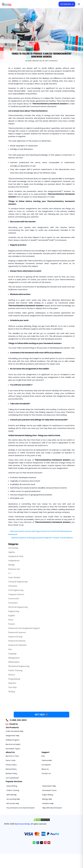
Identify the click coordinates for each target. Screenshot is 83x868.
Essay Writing (12, 786)
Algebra (12, 552)
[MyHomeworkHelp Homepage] (11, 4)
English (12, 615)
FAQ (43, 756)
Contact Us (46, 773)
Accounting (13, 548)
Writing (12, 691)
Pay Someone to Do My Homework (20, 808)
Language (12, 653)
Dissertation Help (49, 786)
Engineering (14, 611)
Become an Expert (13, 744)
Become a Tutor (12, 756)
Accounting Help (13, 799)
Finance (12, 624)
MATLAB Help (12, 795)
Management (14, 658)
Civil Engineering (16, 590)
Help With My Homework (52, 808)
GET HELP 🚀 (41, 715)
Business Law (14, 569)
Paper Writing (48, 795)
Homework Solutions (17, 645)
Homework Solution (17, 641)
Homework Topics (13, 749)
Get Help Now (67, 4)
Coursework (14, 598)
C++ (10, 573)
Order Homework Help (15, 731)
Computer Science (16, 594)
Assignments (14, 560)
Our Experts (46, 765)
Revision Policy (12, 773)
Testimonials (47, 760)
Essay (11, 620)
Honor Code (11, 760)
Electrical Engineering (18, 607)
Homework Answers (17, 632)
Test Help (13, 687)
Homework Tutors (49, 790)
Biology (12, 565)
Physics (12, 675)
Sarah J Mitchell (33, 61)
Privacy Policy (11, 765)
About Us (45, 769)
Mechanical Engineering (19, 666)
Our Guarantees (12, 778)
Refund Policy (11, 769)
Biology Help (47, 799)
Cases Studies (14, 577)
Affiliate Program (13, 740)
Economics (13, 603)
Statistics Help (48, 803)
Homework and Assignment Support (24, 628)
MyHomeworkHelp (22, 824)
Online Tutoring (15, 670)
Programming (14, 679)
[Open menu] (79, 4)
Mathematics (14, 662)
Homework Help (15, 637)
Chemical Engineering (18, 582)
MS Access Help (13, 803)
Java (10, 649)
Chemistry (53, 61)
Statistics (12, 683)
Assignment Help (16, 556)
